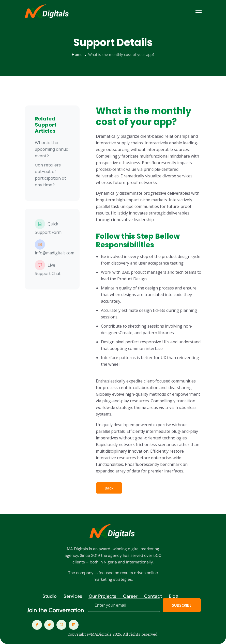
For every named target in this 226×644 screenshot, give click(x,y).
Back (109, 488)
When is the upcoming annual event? (52, 149)
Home (77, 54)
